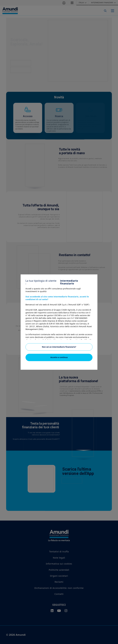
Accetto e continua (59, 357)
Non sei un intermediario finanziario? (59, 347)
